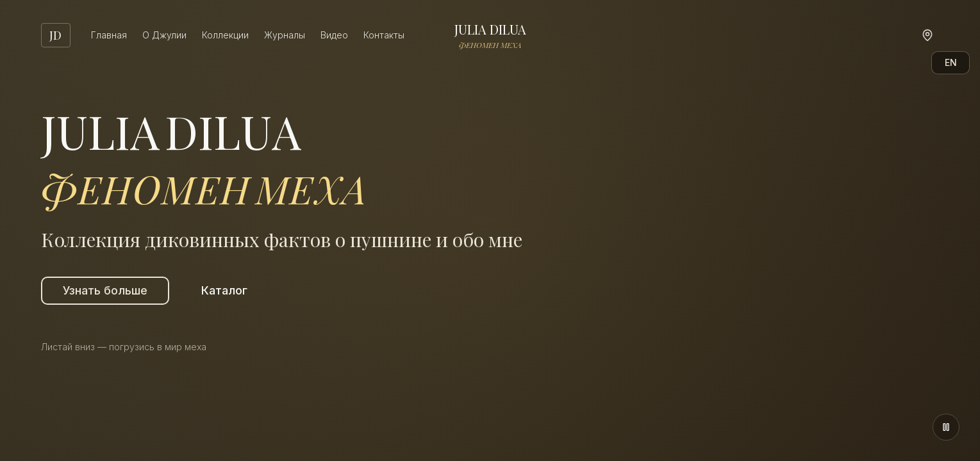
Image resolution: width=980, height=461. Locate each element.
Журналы (285, 35)
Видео (334, 35)
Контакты (384, 35)
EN (951, 62)
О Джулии (164, 35)
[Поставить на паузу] (946, 427)
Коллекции (225, 35)
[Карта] (927, 35)
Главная (109, 35)
